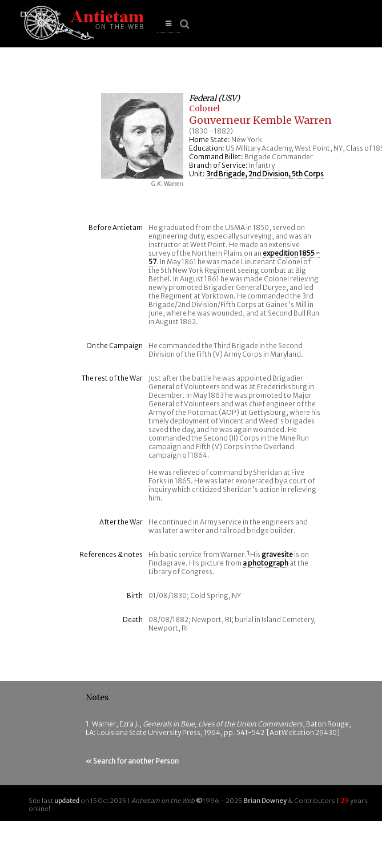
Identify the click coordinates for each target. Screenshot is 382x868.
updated (67, 801)
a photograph (266, 563)
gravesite (277, 554)
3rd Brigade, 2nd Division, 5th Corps (265, 174)
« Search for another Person (132, 761)
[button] (168, 24)
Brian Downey (265, 801)
